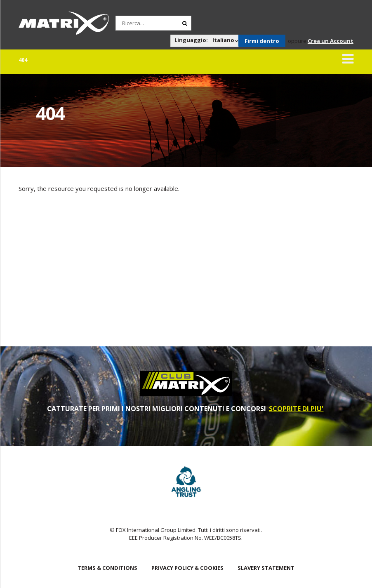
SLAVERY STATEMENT (266, 568)
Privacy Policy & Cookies (187, 568)
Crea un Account (331, 41)
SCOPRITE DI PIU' (296, 409)
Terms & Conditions (107, 568)
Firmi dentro (262, 41)
